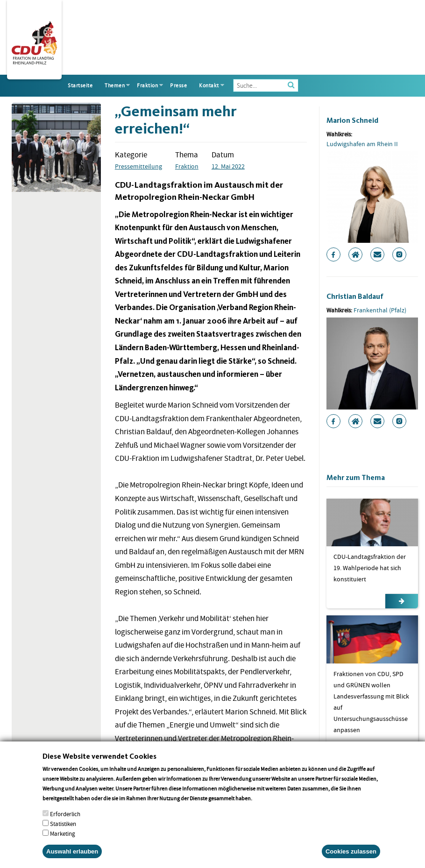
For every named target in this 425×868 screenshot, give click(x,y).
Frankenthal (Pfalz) (380, 310)
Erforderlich (65, 823)
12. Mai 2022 (228, 166)
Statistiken (63, 833)
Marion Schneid (352, 120)
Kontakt (209, 85)
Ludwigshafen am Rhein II (362, 144)
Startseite (80, 85)
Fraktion (147, 85)
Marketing (63, 843)
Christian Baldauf (355, 296)
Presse (178, 85)
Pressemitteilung (138, 166)
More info (266, 807)
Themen (115, 85)
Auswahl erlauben (72, 860)
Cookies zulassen (351, 860)
